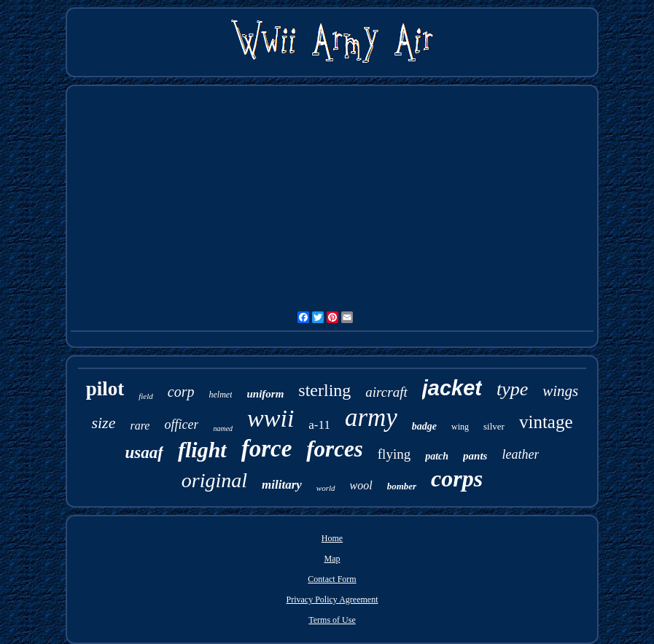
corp (181, 392)
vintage (546, 422)
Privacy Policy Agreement (332, 600)
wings (560, 391)
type (512, 389)
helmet (220, 395)
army (371, 418)
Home (332, 538)
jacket (452, 388)
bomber (402, 486)
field (146, 396)
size (103, 423)
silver (494, 426)
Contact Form (332, 579)
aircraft (386, 392)
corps (457, 478)
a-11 (319, 425)
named (223, 428)
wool (361, 485)
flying (394, 454)
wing (460, 427)
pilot (105, 389)
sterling (324, 390)
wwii (270, 418)
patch (437, 456)
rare (140, 426)
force (267, 449)
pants (475, 456)
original (214, 480)
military (282, 485)
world (326, 488)
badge (424, 426)
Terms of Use (332, 620)
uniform (265, 394)
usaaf (144, 453)
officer (181, 424)
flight (202, 450)
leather (520, 454)
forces (334, 449)
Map (332, 559)
